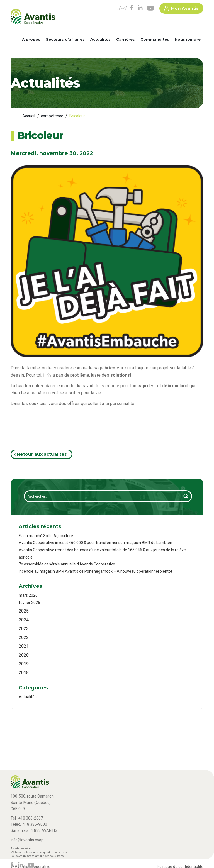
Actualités (100, 39)
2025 (24, 611)
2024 (24, 620)
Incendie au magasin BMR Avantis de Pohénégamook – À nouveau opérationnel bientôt (95, 571)
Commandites (155, 39)
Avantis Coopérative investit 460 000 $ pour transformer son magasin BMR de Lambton (95, 543)
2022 (24, 637)
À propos (31, 39)
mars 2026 (28, 595)
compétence (52, 116)
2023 (24, 629)
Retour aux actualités (41, 454)
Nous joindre (188, 39)
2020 (24, 655)
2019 (24, 664)
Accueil (29, 116)
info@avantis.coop (27, 840)
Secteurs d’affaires (65, 39)
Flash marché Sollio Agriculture (46, 536)
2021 (24, 646)
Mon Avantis (181, 9)
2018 (24, 673)
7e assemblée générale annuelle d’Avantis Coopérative (67, 564)
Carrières (126, 39)
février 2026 (29, 603)
